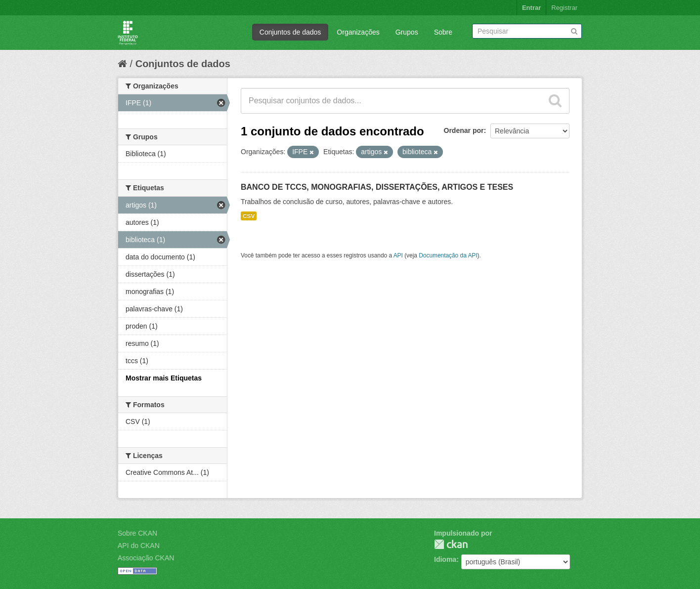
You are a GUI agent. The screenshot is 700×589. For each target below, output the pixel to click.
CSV (249, 216)
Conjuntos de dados (290, 32)
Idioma (445, 559)
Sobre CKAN (137, 533)
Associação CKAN (146, 558)
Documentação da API (448, 255)
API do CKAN (139, 546)
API (398, 255)
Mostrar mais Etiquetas (164, 378)
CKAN (451, 544)
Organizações (358, 32)
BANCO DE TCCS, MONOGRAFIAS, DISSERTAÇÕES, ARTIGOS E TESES (377, 187)
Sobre (443, 32)
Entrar (531, 8)
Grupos (407, 32)
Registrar (564, 8)
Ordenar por (464, 130)
